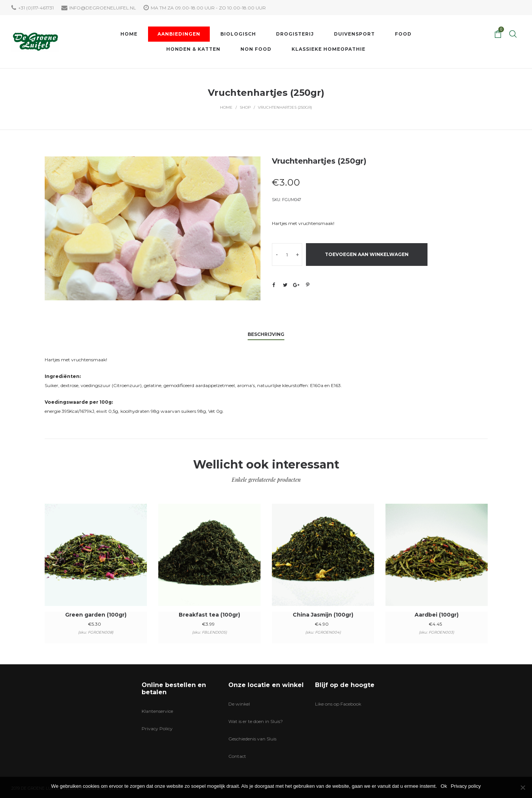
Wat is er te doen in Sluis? (256, 721)
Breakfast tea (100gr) (209, 615)
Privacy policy (466, 786)
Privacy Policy (157, 729)
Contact (237, 756)
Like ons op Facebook (338, 704)
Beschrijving (266, 334)
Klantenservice (157, 711)
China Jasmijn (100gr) (323, 615)
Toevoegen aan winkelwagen (367, 254)
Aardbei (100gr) (437, 615)
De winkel (239, 704)
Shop (245, 107)
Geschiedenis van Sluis (252, 739)
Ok (444, 786)
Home (226, 107)
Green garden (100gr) (96, 615)
